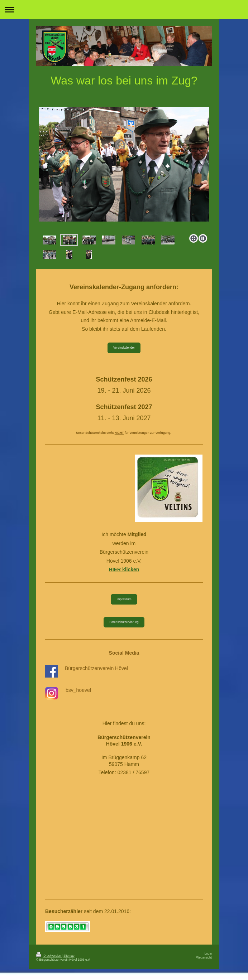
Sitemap (69, 956)
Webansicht (204, 957)
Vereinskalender (124, 348)
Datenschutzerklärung (124, 622)
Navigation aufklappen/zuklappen (124, 9)
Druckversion (49, 956)
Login (208, 954)
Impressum (124, 599)
